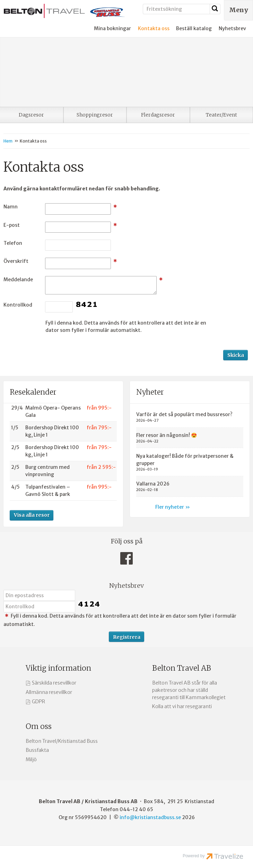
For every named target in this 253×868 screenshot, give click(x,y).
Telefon (13, 243)
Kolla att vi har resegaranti (182, 706)
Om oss (39, 726)
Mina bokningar (112, 28)
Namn (11, 207)
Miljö (31, 759)
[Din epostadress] (39, 595)
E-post (12, 225)
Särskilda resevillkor (54, 683)
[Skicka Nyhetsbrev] (127, 637)
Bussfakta (37, 750)
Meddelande (18, 280)
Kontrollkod (18, 305)
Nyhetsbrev (232, 28)
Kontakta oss (154, 28)
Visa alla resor (32, 515)
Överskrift (16, 261)
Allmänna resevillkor (49, 692)
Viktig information (58, 668)
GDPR (38, 702)
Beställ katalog (194, 28)
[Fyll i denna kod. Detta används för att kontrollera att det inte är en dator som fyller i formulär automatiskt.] (39, 607)
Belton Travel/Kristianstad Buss (62, 741)
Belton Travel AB (182, 668)
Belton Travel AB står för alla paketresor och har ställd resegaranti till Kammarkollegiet (189, 690)
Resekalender (33, 392)
